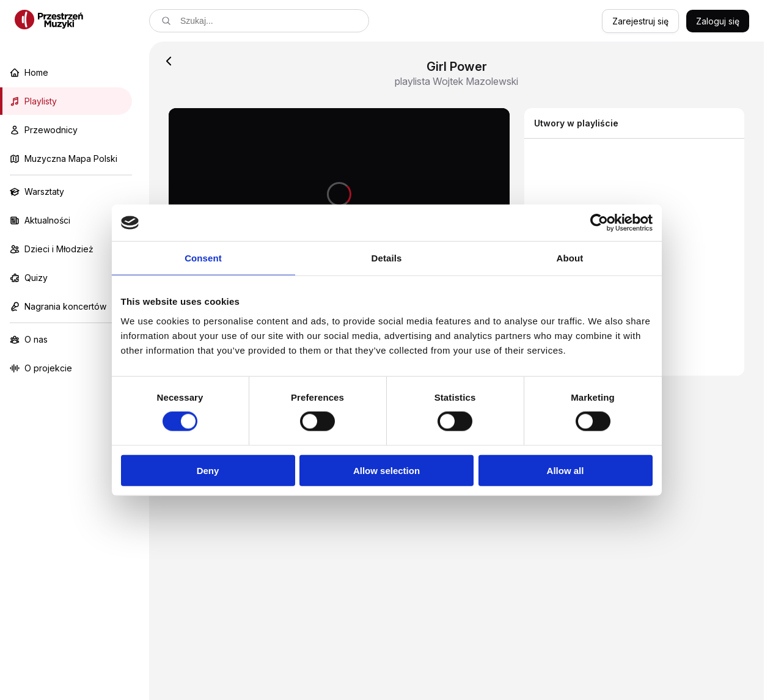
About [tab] (570, 258)
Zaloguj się (718, 21)
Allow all (566, 470)
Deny (208, 470)
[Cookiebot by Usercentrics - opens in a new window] (599, 223)
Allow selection (386, 470)
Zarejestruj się (640, 21)
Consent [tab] (203, 258)
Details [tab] (387, 258)
